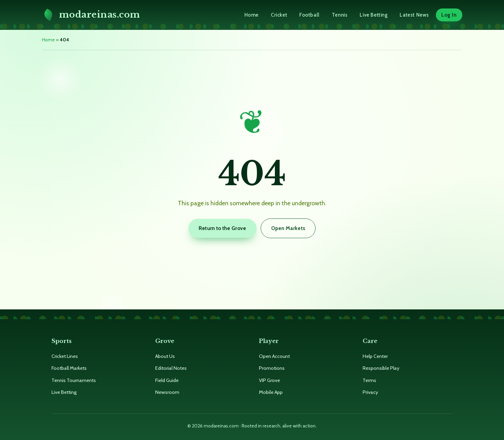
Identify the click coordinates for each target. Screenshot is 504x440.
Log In (449, 15)
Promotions (272, 368)
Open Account (274, 356)
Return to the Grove (223, 228)
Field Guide (167, 380)
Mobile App (271, 392)
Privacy (370, 392)
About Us (165, 356)
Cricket (279, 15)
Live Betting (374, 15)
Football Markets (69, 368)
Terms (369, 380)
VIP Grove (269, 380)
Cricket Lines (65, 356)
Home (251, 15)
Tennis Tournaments (74, 380)
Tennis (340, 15)
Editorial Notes (171, 368)
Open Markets (288, 228)
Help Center (375, 356)
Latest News (414, 15)
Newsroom (167, 392)
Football (309, 15)
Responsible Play (381, 368)
